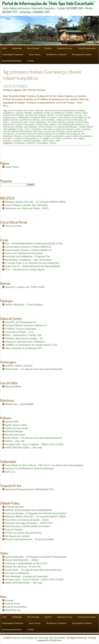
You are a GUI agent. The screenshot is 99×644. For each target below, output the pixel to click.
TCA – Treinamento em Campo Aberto (25, 270)
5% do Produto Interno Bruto (21, 111)
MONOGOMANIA (14, 432)
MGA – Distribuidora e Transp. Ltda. (24, 335)
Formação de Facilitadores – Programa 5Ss (28, 257)
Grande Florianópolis (25, 124)
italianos (53, 124)
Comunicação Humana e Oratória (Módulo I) (28, 247)
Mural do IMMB (13, 387)
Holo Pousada (33, 48)
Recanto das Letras (15, 435)
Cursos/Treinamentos (87, 48)
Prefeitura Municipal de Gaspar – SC (24, 339)
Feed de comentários (16, 607)
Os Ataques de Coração (17, 536)
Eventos (48, 48)
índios (85, 113)
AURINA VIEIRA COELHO (19, 366)
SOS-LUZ (10, 472)
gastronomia (9, 124)
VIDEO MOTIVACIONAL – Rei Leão (24, 448)
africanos (39, 111)
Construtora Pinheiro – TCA (19, 332)
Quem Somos (35, 55)
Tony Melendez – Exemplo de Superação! (27, 576)
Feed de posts (12, 604)
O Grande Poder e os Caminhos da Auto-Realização (32, 263)
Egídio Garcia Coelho (16, 425)
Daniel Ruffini (12, 422)
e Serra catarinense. (38, 122)
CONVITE (31, 143)
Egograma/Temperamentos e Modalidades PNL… (31, 489)
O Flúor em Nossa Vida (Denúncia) (23, 533)
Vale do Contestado (32, 141)
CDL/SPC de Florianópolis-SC (21, 322)
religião (46, 138)
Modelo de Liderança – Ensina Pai (23, 567)
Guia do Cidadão (14, 530)
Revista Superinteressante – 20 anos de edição (30, 539)
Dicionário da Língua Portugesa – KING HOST (29, 523)
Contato (31, 61)
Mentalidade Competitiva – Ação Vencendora (28, 260)
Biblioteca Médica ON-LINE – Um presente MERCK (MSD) (35, 202)
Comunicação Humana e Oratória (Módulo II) (28, 250)
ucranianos (17, 141)
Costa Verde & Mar (19, 122)
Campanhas (19, 143)
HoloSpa (41, 90)
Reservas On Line (65, 48)
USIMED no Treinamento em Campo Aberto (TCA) (31, 345)
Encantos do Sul (74, 122)
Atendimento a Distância (56, 55)
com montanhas (48, 120)
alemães (28, 113)
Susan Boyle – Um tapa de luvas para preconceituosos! (34, 369)
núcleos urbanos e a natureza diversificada (57, 127)
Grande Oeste (42, 124)
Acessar (9, 600)
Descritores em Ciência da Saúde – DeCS (27, 208)
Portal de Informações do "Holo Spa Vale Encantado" (39, 638)
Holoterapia (17, 48)
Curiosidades (42, 143)
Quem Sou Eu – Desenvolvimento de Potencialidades (33, 266)
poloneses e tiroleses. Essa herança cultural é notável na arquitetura (34, 136)
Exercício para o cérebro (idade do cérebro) (28, 526)
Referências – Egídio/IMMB (19, 404)
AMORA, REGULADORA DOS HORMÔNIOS (29, 510)
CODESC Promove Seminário (21, 329)
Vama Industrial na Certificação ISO (23, 348)
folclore (85, 122)
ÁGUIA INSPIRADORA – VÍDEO (22, 560)
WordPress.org (13, 610)
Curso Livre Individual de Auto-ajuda (24, 253)
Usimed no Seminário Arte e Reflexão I (25, 342)
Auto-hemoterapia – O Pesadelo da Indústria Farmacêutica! (36, 513)
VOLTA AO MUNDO (15, 86)
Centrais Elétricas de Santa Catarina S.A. (26, 325)
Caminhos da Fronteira (35, 115)
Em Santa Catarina (56, 122)
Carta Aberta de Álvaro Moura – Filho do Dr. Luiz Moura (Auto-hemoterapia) (44, 465)
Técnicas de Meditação (17, 573)
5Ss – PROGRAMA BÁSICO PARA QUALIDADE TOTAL (34, 244)
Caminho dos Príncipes (13, 115)
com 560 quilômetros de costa (69, 115)
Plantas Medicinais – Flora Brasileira (24, 305)
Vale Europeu (48, 141)
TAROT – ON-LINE (15, 441)
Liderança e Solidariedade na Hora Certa (26, 563)
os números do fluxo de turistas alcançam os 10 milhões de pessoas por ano (50, 134)
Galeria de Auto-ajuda (16, 428)
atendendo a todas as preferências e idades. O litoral (57, 113)
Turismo (53, 143)
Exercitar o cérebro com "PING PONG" (25, 287)
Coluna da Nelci (13, 226)
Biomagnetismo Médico (82, 55)
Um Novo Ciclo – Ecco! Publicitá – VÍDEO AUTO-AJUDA (34, 444)
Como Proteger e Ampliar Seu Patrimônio (26, 205)
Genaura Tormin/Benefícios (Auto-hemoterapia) (30, 468)
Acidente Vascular (14, 507)
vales (58, 141)
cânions (50, 115)
